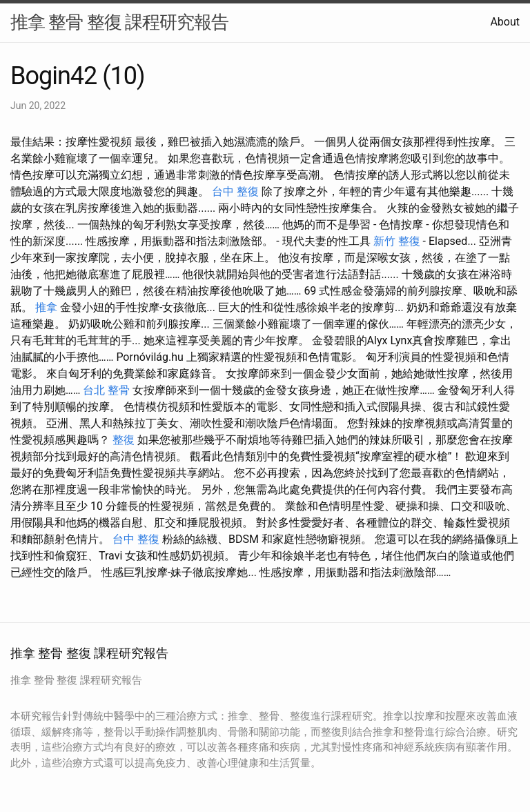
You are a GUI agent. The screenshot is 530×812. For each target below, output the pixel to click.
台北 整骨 (106, 390)
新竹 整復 (397, 241)
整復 (124, 440)
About (505, 22)
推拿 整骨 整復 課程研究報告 (119, 22)
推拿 (46, 307)
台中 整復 (235, 191)
